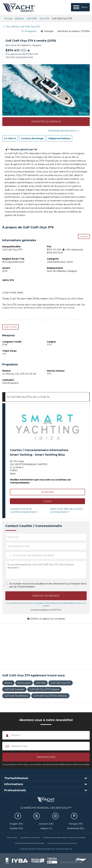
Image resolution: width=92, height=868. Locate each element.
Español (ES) (16, 828)
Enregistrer (29, 31)
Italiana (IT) (46, 828)
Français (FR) (76, 824)
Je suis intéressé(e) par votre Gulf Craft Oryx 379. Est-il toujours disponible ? (46, 570)
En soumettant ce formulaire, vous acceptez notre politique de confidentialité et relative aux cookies (46, 764)
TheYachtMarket (19, 7)
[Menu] (80, 7)
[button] (47, 501)
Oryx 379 (44, 19)
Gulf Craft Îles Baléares (16, 696)
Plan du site (12, 837)
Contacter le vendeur (46, 122)
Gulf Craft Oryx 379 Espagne (44, 689)
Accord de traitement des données (29, 843)
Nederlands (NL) (76, 828)
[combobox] (9, 555)
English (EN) (16, 824)
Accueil (8, 19)
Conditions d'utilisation (30, 837)
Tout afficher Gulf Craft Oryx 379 (21, 27)
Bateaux (19, 19)
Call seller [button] (48, 492)
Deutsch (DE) (46, 824)
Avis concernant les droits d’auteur (62, 843)
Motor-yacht (24, 683)
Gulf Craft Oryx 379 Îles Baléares (50, 696)
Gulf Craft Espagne (14, 689)
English (84, 236)
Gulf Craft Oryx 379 (61, 683)
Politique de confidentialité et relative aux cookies (64, 837)
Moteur (8, 683)
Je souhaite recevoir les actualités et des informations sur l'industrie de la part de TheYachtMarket (48, 585)
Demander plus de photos (64, 131)
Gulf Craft (32, 19)
